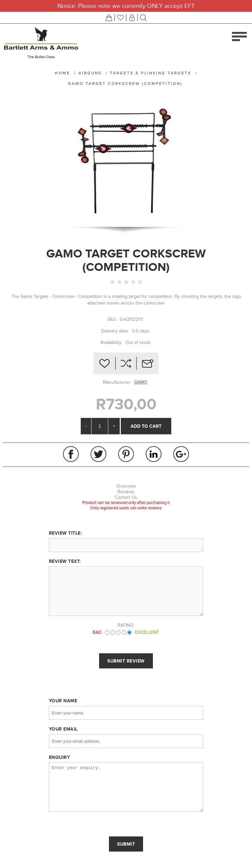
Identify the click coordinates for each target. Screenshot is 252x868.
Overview (126, 486)
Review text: (65, 561)
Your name (63, 701)
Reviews (126, 492)
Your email (63, 729)
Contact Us (126, 497)
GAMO (141, 382)
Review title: (65, 533)
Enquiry (60, 757)
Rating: (126, 625)
